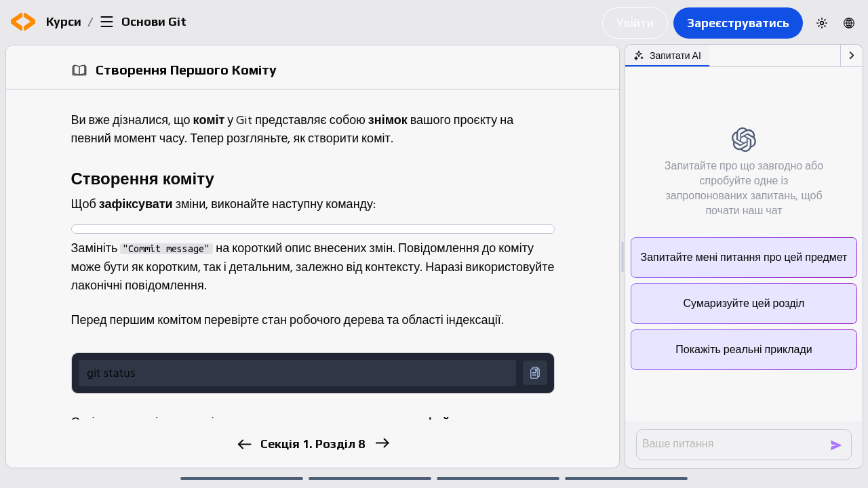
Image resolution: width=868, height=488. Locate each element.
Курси (64, 21)
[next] (381, 443)
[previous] (244, 444)
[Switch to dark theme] (822, 23)
